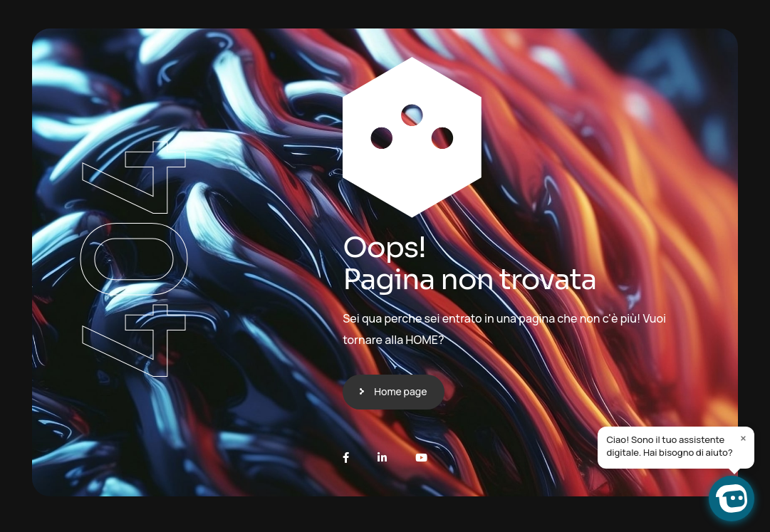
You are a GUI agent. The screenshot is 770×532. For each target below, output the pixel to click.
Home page (400, 391)
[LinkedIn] (382, 458)
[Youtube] (421, 458)
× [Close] (743, 438)
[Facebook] (346, 458)
